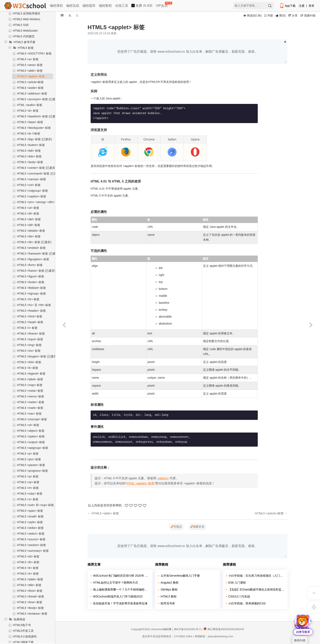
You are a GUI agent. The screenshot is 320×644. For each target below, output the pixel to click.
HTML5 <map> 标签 (30, 385)
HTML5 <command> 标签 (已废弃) (39, 174)
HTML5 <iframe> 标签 (31, 334)
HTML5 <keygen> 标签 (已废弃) (37, 356)
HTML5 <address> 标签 (32, 93)
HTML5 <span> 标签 (30, 511)
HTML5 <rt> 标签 (28, 488)
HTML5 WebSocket (25, 31)
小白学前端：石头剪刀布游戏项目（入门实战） (256, 576)
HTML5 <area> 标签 (30, 65)
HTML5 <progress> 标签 (33, 471)
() (281, 16)
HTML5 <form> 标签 (30, 265)
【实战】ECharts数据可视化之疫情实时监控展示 (256, 589)
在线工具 (122, 6)
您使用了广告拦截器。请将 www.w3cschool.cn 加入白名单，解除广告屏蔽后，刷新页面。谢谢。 (187, 52)
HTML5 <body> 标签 (30, 162)
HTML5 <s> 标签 (28, 499)
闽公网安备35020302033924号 (224, 629)
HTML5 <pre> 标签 (29, 459)
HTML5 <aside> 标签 (30, 88)
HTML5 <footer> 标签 (31, 282)
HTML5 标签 (26, 48)
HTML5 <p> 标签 (28, 454)
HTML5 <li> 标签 (28, 368)
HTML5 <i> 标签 (27, 328)
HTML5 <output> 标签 (31, 442)
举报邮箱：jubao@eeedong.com (214, 636)
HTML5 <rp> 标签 (28, 482)
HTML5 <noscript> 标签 (32, 419)
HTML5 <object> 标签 (31, 431)
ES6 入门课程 (237, 583)
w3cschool (157, 629)
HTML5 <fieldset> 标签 (31, 288)
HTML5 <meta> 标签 (30, 391)
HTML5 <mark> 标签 (30, 408)
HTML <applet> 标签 (140, 483)
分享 (293, 16)
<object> (163, 478)
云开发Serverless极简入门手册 (180, 576)
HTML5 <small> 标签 (30, 516)
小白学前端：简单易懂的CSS (247, 603)
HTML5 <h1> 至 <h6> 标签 (34, 305)
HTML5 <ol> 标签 (28, 425)
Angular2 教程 (170, 583)
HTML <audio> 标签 (30, 105)
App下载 (288, 6)
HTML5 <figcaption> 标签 (33, 259)
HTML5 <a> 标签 (28, 59)
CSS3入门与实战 (239, 596)
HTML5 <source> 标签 (31, 539)
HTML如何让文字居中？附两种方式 (116, 583)
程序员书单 (168, 603)
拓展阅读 (19, 619)
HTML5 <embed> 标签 (31, 248)
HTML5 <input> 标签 (30, 339)
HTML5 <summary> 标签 (33, 551)
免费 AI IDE (142, 6)
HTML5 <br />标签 (29, 133)
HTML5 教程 (169, 596)
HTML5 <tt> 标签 (28, 568)
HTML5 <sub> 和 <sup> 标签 (35, 505)
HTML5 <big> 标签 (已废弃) (34, 139)
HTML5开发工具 (23, 631)
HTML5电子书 (22, 625)
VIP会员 (162, 5)
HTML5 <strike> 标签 (30, 528)
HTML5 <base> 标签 (30, 122)
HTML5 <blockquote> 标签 (34, 128)
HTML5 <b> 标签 (28, 111)
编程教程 (105, 6)
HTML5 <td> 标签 (28, 556)
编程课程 (56, 6)
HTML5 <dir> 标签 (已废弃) (34, 242)
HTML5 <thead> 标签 (31, 596)
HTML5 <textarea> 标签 (32, 614)
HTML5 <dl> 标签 (28, 214)
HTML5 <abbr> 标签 (30, 71)
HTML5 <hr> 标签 (28, 299)
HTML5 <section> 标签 (31, 545)
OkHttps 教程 (169, 589)
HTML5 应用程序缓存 (27, 13)
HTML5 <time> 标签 (30, 602)
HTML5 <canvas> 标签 (31, 179)
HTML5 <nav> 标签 (29, 414)
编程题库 (89, 6)
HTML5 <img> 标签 (29, 345)
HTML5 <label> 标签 (30, 379)
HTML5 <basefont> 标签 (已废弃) (38, 116)
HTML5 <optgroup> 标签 (33, 448)
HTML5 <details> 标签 (31, 231)
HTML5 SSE (21, 25)
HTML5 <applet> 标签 (31, 76)
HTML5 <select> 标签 (31, 534)
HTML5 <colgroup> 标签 (32, 191)
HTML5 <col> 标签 (29, 185)
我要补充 (197, 527)
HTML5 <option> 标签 (31, 436)
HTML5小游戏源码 (25, 636)
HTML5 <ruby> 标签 (30, 494)
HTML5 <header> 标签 (31, 311)
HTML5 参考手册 (24, 42)
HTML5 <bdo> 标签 (29, 156)
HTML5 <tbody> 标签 (30, 608)
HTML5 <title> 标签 (29, 585)
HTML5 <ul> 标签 (28, 208)
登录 (311, 6)
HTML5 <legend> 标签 (31, 374)
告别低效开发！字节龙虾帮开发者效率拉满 (120, 603)
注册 (302, 6)
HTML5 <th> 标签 (28, 562)
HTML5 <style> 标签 (30, 522)
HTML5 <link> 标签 (29, 362)
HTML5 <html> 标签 (30, 316)
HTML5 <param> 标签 (31, 465)
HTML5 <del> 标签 (29, 219)
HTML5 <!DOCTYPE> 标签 (34, 53)
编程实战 (73, 6)
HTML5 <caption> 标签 (32, 196)
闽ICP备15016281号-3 (187, 629)
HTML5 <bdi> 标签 (29, 151)
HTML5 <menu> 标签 (31, 396)
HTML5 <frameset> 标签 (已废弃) (38, 254)
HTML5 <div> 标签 (29, 236)
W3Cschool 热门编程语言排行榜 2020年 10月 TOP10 (121, 576)
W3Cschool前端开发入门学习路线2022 (118, 596)
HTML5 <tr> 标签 (28, 574)
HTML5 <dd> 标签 (29, 225)
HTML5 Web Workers (27, 19)
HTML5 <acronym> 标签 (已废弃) (38, 99)
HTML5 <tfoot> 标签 (30, 591)
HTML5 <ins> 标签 (29, 351)
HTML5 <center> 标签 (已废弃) (37, 168)
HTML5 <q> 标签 (28, 476)
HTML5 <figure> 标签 (31, 276)
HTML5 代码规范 (24, 36)
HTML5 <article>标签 (30, 82)
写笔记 (176, 527)
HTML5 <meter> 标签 (31, 402)
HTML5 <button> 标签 (31, 145)
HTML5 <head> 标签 (30, 322)
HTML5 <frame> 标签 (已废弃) (36, 271)
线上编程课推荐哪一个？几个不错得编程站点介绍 (121, 589)
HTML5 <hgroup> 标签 (31, 294)
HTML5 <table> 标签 (30, 579)
